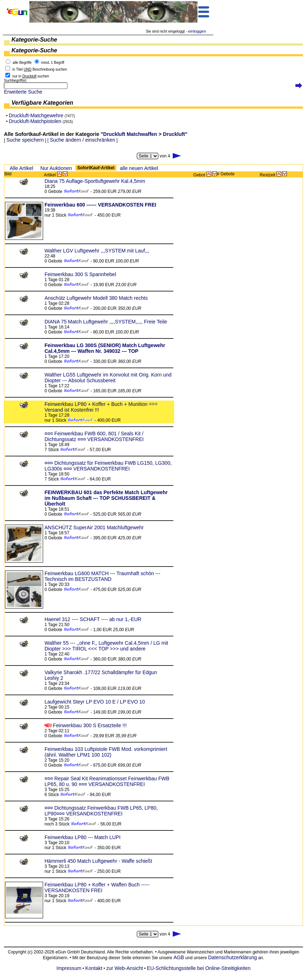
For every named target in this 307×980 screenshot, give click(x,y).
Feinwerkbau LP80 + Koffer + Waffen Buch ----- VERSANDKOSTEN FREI (97, 887)
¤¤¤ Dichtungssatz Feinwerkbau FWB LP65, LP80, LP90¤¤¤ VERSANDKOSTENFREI (101, 811)
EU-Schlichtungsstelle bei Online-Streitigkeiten (199, 968)
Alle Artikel (21, 168)
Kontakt (94, 968)
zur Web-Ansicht (125, 968)
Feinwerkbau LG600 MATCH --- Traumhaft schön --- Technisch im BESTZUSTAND (103, 576)
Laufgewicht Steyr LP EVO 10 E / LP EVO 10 (95, 702)
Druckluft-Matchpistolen (35, 121)
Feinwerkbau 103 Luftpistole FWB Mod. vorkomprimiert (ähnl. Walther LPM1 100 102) (106, 752)
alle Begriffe (22, 63)
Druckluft (174, 134)
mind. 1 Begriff (53, 63)
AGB (179, 957)
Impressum (69, 968)
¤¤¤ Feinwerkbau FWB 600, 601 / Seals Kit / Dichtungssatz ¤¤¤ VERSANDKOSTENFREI (94, 436)
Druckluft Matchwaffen (130, 134)
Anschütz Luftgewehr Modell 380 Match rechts (96, 298)
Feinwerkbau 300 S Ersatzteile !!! (90, 725)
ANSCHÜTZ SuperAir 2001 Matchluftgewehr (94, 527)
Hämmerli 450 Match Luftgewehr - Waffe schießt (98, 861)
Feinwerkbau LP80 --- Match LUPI (83, 837)
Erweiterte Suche (23, 92)
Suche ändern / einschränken (83, 140)
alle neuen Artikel (139, 168)
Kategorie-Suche (34, 40)
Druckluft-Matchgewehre (36, 115)
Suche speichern (25, 140)
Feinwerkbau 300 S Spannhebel (80, 274)
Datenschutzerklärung (232, 957)
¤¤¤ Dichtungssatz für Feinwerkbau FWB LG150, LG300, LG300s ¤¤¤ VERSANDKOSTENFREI (108, 466)
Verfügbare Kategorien (42, 103)
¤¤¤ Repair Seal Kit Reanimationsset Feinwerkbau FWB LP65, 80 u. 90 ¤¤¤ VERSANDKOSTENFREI (107, 781)
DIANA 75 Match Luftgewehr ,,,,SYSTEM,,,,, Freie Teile (106, 322)
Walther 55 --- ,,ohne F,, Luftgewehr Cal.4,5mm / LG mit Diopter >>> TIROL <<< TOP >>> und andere (106, 646)
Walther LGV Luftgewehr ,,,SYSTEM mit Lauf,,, (97, 251)
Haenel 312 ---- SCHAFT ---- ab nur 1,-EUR (93, 619)
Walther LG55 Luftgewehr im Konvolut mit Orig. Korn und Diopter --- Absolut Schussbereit (108, 378)
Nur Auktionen (56, 168)
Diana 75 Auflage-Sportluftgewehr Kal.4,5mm (95, 181)
